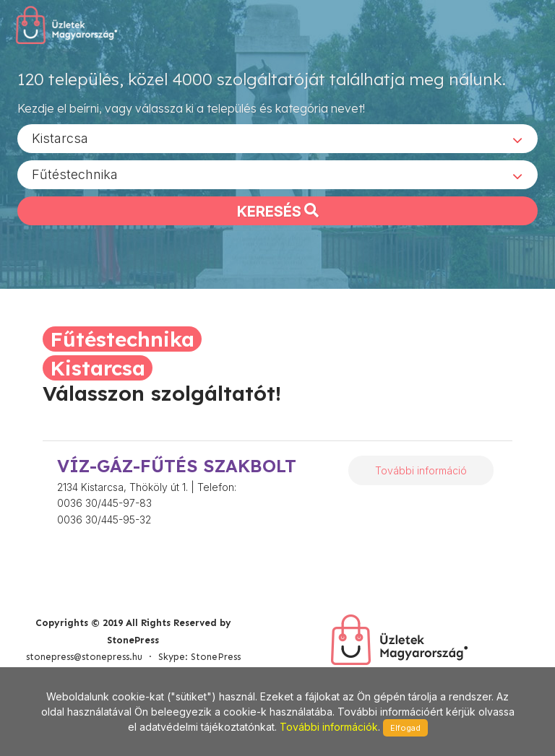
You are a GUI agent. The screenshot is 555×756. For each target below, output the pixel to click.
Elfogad (405, 728)
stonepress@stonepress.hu (84, 657)
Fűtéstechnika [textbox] (75, 174)
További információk (329, 727)
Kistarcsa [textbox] (60, 138)
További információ (421, 470)
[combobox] (277, 138)
